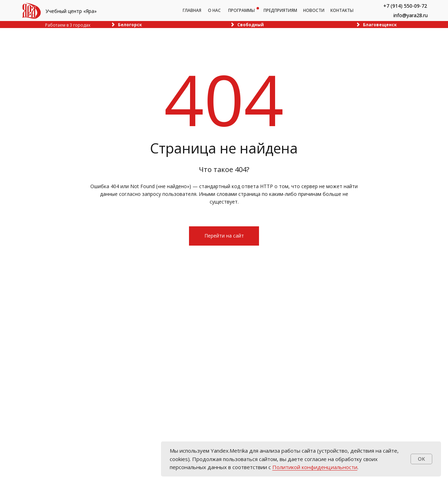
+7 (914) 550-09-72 (405, 6)
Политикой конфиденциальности (315, 467)
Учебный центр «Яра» (71, 11)
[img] (31, 11)
